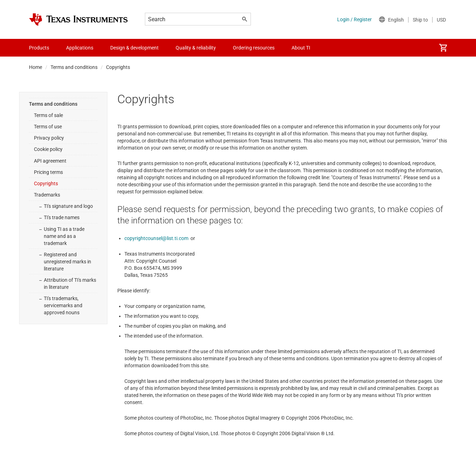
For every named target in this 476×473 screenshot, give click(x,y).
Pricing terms (48, 172)
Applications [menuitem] (80, 48)
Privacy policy (49, 138)
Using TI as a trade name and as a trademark (64, 236)
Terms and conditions (74, 67)
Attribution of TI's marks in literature (70, 284)
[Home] (78, 19)
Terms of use (48, 127)
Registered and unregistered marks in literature (67, 262)
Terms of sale (48, 115)
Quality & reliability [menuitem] (196, 48)
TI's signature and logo (68, 206)
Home (36, 67)
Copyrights (46, 183)
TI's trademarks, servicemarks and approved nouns (63, 305)
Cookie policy (48, 149)
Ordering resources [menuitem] (254, 48)
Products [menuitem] (39, 48)
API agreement (50, 161)
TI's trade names (62, 217)
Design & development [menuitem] (134, 48)
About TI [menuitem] (301, 48)
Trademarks (47, 195)
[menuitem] (443, 48)
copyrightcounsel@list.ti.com (156, 238)
